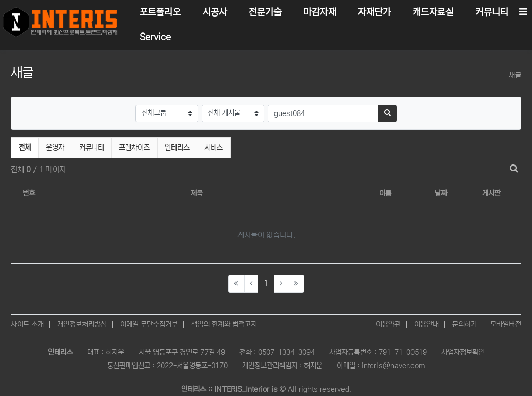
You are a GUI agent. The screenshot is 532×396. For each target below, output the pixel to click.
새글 (515, 75)
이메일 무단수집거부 (149, 324)
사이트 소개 (27, 324)
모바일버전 (506, 324)
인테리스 (177, 147)
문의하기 (465, 324)
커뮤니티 (92, 147)
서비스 (214, 147)
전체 (25, 147)
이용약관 (388, 324)
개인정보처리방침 (82, 324)
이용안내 (426, 324)
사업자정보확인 (463, 352)
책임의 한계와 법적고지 (224, 324)
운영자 (55, 147)
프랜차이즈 (134, 147)
